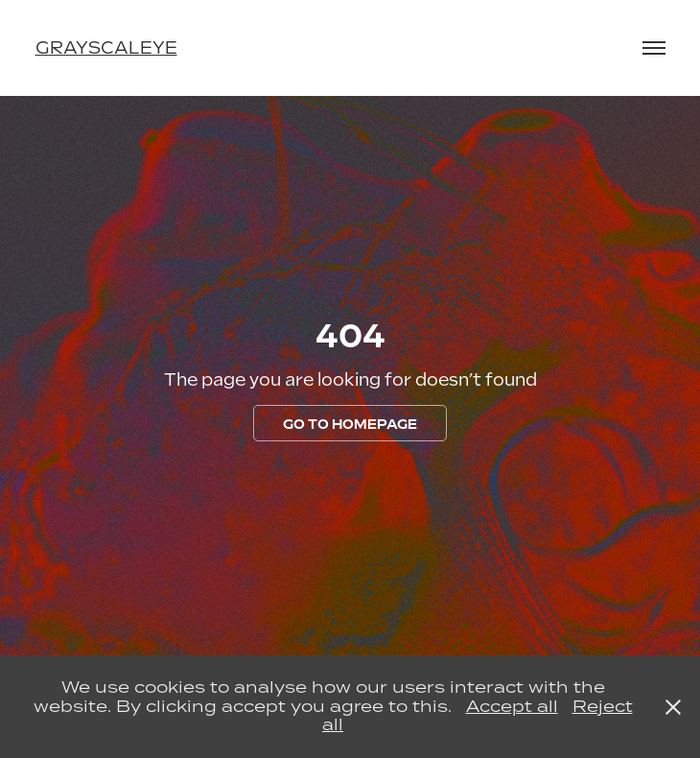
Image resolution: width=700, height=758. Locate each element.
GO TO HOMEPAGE (350, 424)
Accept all (512, 706)
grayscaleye (106, 47)
